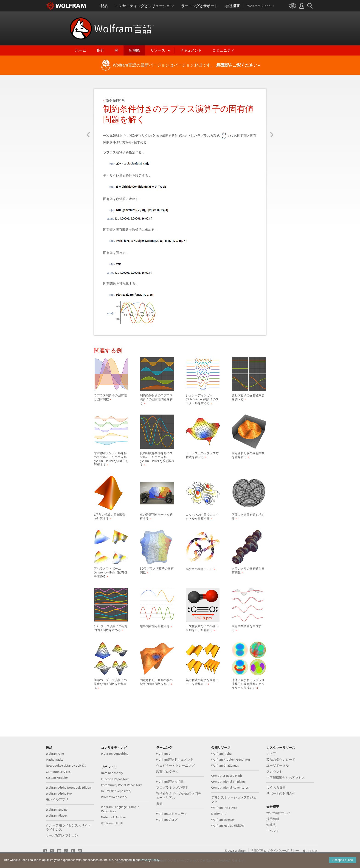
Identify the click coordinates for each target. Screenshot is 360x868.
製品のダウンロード (281, 759)
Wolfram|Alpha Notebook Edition (69, 787)
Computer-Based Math (227, 776)
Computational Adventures (230, 787)
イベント (273, 831)
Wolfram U (163, 754)
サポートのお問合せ (281, 793)
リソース (158, 50)
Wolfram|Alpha (221, 754)
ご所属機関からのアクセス (286, 778)
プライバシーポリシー (283, 851)
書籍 (159, 804)
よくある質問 (276, 787)
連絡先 (271, 825)
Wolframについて (279, 813)
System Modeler (57, 778)
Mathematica (55, 759)
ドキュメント (191, 50)
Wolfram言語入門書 (170, 782)
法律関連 (257, 851)
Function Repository (115, 779)
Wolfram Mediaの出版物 (228, 826)
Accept (343, 863)
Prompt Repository (114, 797)
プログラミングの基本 (172, 787)
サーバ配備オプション (62, 835)
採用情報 (273, 819)
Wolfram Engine (57, 810)
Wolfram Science (222, 820)
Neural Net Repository (116, 791)
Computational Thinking (228, 782)
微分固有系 (115, 101)
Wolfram (124, 28)
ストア (271, 754)
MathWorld (219, 814)
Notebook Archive (113, 817)
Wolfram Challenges (225, 765)
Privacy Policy (150, 863)
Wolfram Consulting (115, 754)
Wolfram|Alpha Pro (59, 793)
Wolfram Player (56, 815)
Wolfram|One (55, 754)
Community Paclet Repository (121, 785)
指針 (100, 50)
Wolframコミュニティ (172, 814)
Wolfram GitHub (112, 823)
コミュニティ (223, 50)
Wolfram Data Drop (224, 808)
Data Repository (112, 773)
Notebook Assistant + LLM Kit (66, 765)
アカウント (274, 772)
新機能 (134, 50)
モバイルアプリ (57, 799)
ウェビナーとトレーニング (175, 765)
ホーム (81, 50)
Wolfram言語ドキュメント (175, 759)
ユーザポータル (278, 765)
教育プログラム (167, 772)
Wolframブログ (167, 820)
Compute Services (58, 772)
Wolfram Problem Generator (231, 759)
